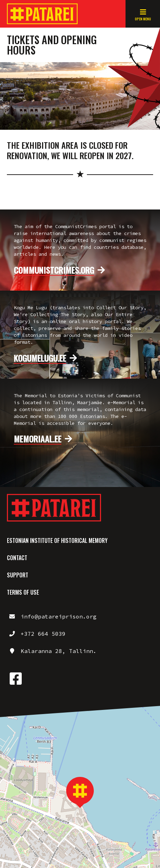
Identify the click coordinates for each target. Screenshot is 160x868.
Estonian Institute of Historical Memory (57, 540)
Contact (17, 558)
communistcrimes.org (54, 270)
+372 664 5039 (43, 634)
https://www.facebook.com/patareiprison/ (16, 679)
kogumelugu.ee (40, 358)
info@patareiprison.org (59, 616)
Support (18, 575)
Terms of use (23, 592)
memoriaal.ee (38, 439)
